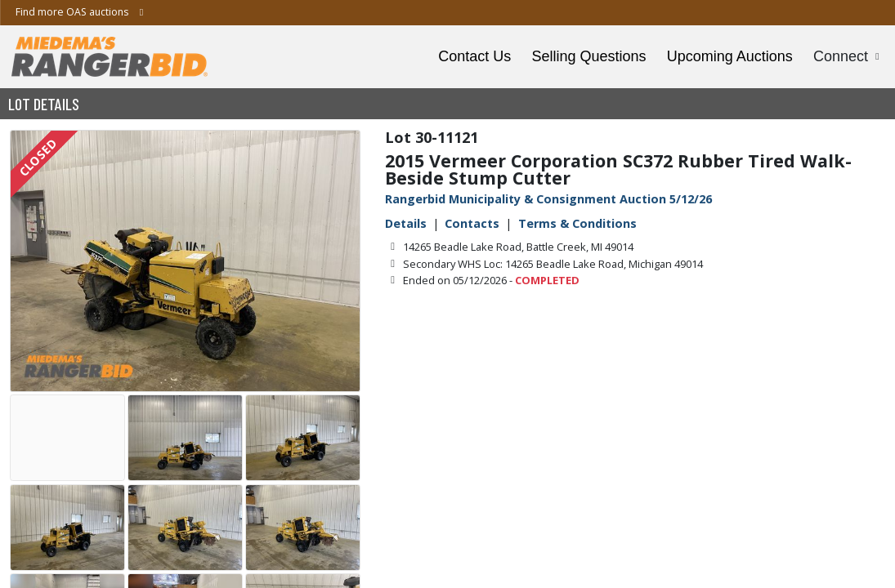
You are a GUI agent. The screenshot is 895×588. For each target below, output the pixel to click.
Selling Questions (588, 56)
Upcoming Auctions (730, 56)
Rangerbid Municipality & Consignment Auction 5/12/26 (548, 199)
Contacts (472, 223)
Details (406, 223)
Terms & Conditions (577, 223)
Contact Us (474, 56)
